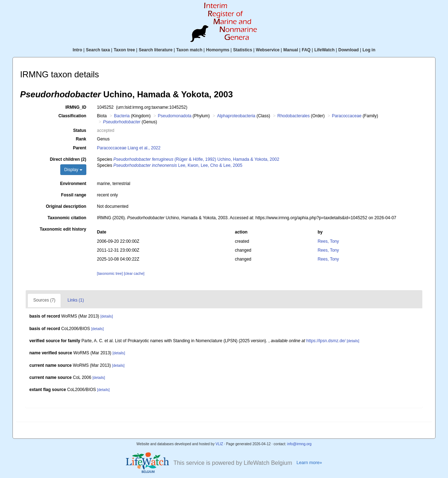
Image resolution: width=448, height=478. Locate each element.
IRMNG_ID (76, 107)
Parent (79, 148)
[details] (106, 316)
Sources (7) (44, 300)
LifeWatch (324, 50)
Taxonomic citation (67, 218)
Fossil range (74, 195)
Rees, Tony (328, 241)
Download (349, 50)
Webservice (268, 50)
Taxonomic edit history (63, 229)
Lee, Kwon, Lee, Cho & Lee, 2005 (178, 165)
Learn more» (309, 463)
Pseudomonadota (175, 116)
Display (73, 170)
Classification (72, 116)
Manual (291, 50)
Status (80, 130)
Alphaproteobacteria (236, 116)
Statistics (242, 50)
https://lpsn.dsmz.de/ (326, 341)
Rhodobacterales (294, 116)
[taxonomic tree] (110, 274)
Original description (66, 206)
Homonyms (218, 50)
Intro (78, 50)
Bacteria (122, 116)
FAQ (306, 50)
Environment (73, 184)
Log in (369, 50)
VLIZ (219, 444)
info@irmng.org (299, 444)
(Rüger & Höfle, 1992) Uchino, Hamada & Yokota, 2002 (196, 159)
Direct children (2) (68, 159)
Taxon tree (124, 50)
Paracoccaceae (347, 116)
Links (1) (76, 300)
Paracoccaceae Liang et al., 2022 (129, 148)
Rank (81, 139)
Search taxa (98, 50)
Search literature (156, 50)
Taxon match (189, 50)
